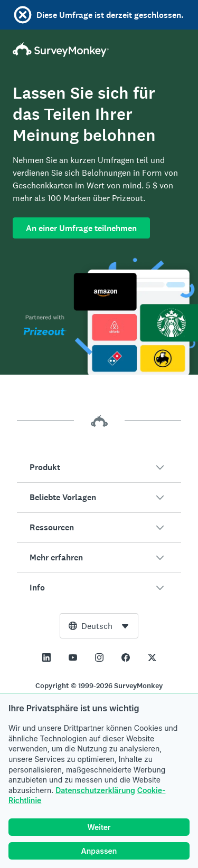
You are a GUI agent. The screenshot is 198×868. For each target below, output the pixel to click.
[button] (99, 468)
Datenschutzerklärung (95, 790)
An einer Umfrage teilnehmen (81, 228)
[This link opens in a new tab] (46, 657)
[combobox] (99, 626)
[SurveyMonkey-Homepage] (99, 50)
